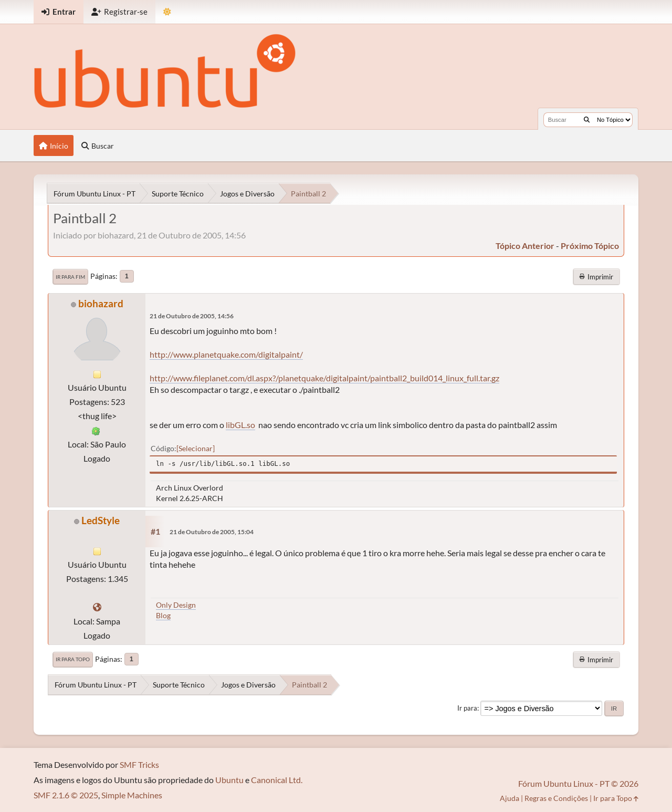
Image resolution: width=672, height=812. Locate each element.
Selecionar (196, 448)
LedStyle (101, 520)
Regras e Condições (556, 798)
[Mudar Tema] (167, 12)
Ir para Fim (70, 277)
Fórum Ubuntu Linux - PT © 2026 (578, 783)
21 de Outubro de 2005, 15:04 (212, 532)
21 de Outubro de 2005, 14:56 (192, 316)
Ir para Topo (73, 659)
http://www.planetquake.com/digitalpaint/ (226, 354)
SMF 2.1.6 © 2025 (66, 795)
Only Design (176, 605)
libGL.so (240, 425)
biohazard (101, 303)
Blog (163, 615)
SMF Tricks (139, 764)
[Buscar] (587, 120)
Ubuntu (229, 780)
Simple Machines (132, 795)
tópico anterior (525, 246)
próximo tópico (590, 246)
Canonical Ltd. (277, 780)
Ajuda (510, 798)
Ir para (467, 708)
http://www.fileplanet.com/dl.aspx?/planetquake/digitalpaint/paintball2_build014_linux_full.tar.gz (324, 378)
